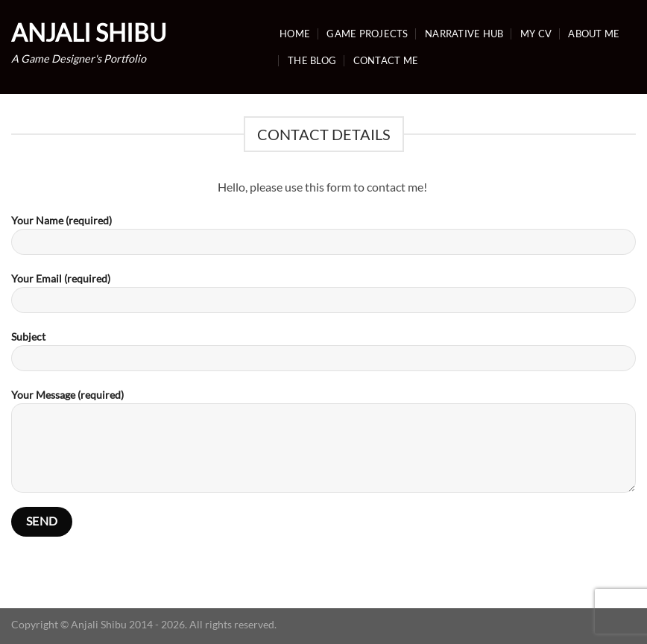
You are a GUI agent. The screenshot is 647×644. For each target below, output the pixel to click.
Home (295, 34)
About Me (594, 34)
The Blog (312, 60)
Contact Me (386, 60)
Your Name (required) (323, 240)
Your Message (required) (323, 446)
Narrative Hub (464, 34)
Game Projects (367, 34)
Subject (323, 356)
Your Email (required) (323, 298)
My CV (536, 34)
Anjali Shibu (89, 33)
